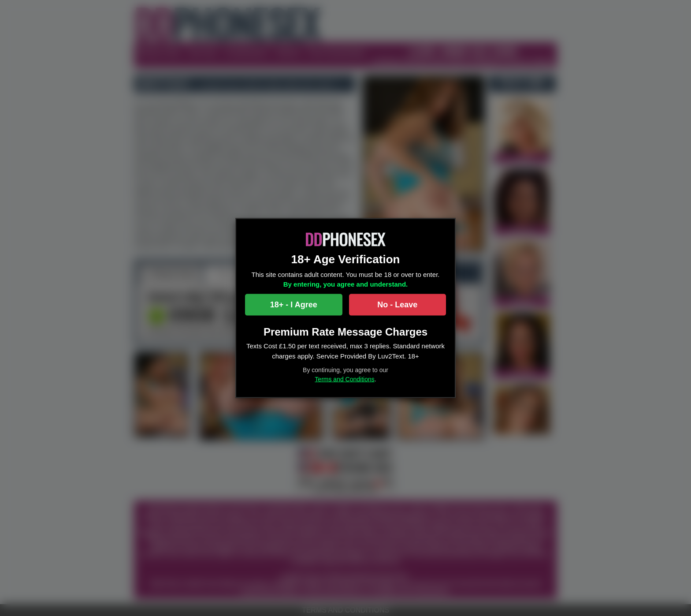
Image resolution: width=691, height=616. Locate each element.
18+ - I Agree (294, 304)
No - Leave (397, 304)
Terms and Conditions (344, 379)
